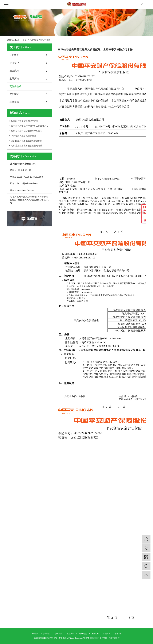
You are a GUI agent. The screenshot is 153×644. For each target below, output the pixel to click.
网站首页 (35, 634)
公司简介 (14, 55)
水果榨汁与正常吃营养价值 (24, 136)
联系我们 (119, 634)
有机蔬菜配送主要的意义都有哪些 (27, 146)
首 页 (25, 40)
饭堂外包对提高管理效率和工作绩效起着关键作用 (30, 126)
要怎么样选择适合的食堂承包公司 (27, 131)
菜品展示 (70, 634)
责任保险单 (15, 86)
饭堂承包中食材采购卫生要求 (25, 121)
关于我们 (34, 40)
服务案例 (95, 634)
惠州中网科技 (114, 638)
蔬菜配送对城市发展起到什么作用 (27, 141)
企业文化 (14, 63)
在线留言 (107, 634)
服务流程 (14, 71)
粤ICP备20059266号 (91, 638)
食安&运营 (83, 634)
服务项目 (59, 634)
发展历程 (14, 79)
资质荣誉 (14, 94)
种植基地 (14, 102)
